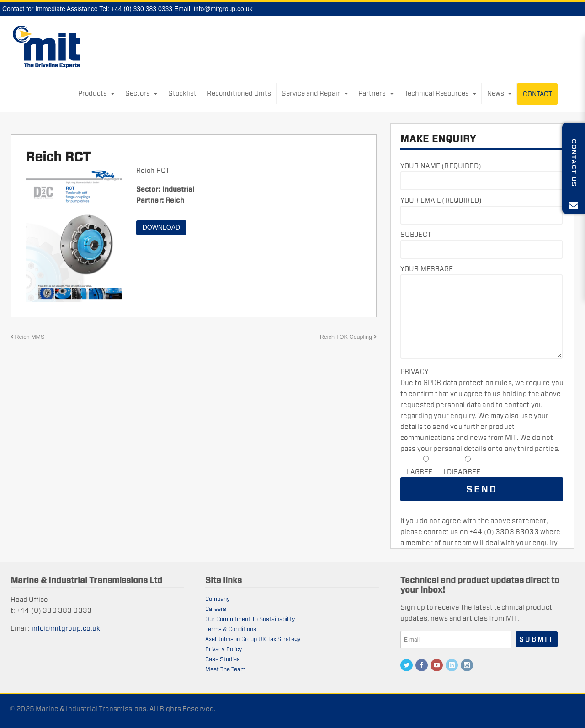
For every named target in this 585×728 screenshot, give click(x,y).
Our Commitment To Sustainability (250, 619)
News (496, 93)
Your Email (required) (441, 200)
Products (93, 93)
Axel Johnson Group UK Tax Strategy (253, 639)
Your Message (427, 269)
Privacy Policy (224, 649)
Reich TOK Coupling (348, 337)
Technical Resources (437, 93)
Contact (537, 94)
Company (218, 599)
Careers (216, 609)
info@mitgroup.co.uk (223, 9)
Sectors (138, 93)
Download (161, 227)
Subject (416, 234)
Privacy (415, 372)
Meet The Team (225, 669)
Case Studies (223, 659)
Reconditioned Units (239, 93)
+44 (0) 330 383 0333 (142, 9)
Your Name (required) (441, 166)
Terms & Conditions (231, 629)
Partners (372, 93)
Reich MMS (28, 337)
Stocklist (182, 93)
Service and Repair (311, 93)
